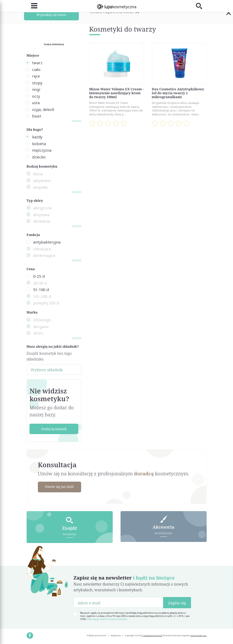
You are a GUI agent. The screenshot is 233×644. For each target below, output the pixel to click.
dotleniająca (44, 255)
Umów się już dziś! (60, 487)
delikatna (41, 221)
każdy (37, 137)
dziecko (39, 157)
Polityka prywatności (97, 635)
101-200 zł (42, 296)
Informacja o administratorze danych (107, 619)
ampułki (40, 187)
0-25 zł (39, 276)
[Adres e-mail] (119, 602)
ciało (36, 69)
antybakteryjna (47, 242)
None (38, 174)
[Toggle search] (201, 6)
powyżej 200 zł (46, 303)
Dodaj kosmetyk (54, 429)
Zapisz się (177, 602)
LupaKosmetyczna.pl (153, 635)
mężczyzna (42, 150)
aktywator (42, 180)
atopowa (41, 215)
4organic (41, 327)
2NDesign (42, 320)
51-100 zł (41, 289)
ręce (36, 76)
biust (37, 116)
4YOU (38, 333)
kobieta (39, 144)
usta (36, 103)
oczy (36, 96)
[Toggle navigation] (32, 6)
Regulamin (116, 635)
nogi (36, 89)
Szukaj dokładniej (54, 44)
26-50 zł (40, 283)
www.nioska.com (199, 635)
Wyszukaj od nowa (51, 15)
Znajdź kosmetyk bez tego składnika (49, 356)
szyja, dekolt (43, 109)
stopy (37, 83)
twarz (37, 63)
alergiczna (42, 208)
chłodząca (42, 249)
